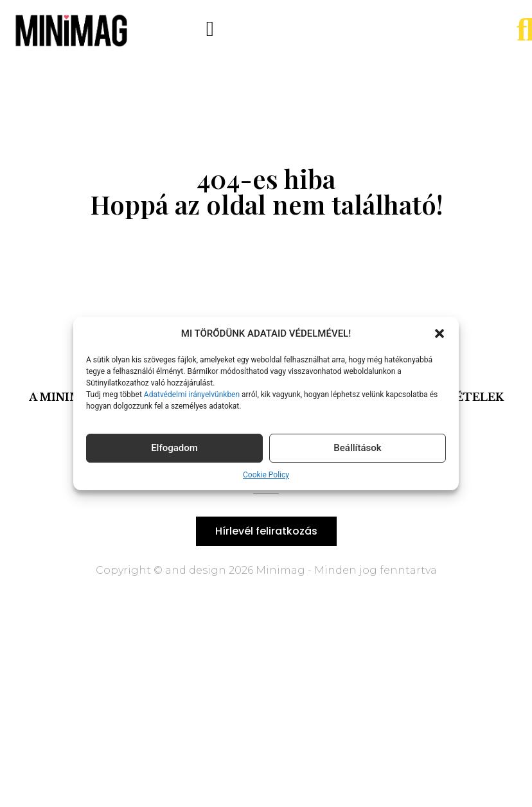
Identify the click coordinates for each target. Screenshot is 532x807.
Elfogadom (174, 448)
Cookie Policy (266, 475)
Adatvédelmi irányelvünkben (191, 395)
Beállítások (357, 448)
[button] (439, 333)
